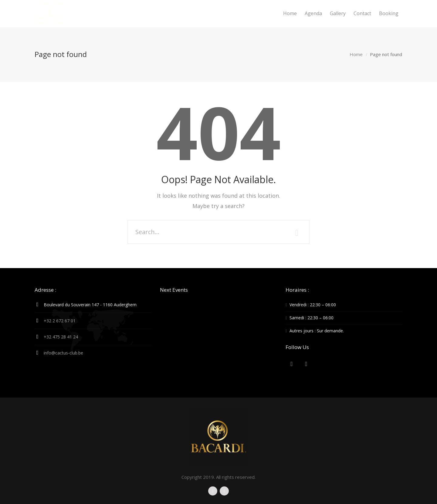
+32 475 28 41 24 (61, 337)
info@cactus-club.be (63, 353)
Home (356, 54)
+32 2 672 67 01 (60, 321)
